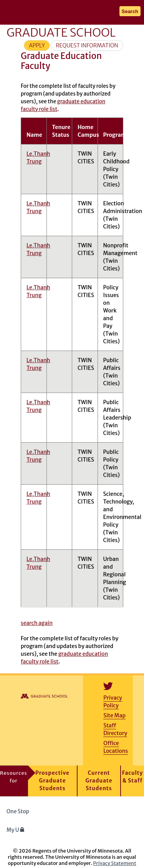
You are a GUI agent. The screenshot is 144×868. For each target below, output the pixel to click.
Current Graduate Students (99, 781)
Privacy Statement (115, 863)
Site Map (114, 715)
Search (130, 11)
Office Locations (116, 747)
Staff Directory (115, 729)
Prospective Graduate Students (52, 781)
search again (37, 623)
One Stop (18, 812)
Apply (37, 45)
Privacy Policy (113, 702)
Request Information (87, 45)
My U (16, 830)
